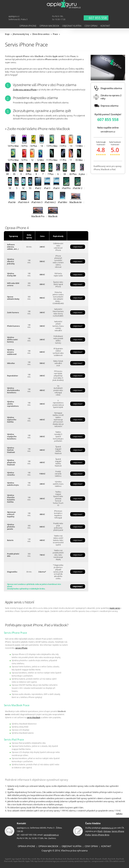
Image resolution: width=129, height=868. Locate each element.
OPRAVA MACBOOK (48, 846)
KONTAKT (106, 846)
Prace (55, 34)
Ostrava (107, 831)
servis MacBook (34, 717)
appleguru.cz (107, 828)
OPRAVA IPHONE (26, 846)
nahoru (119, 814)
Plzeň (100, 831)
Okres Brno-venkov (41, 34)
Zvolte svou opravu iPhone (25, 90)
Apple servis (115, 608)
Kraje (7, 34)
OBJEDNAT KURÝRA (72, 846)
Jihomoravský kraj (21, 34)
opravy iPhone (21, 648)
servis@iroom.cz (108, 132)
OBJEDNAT (78, 247)
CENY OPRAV (91, 846)
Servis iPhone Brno (100, 835)
